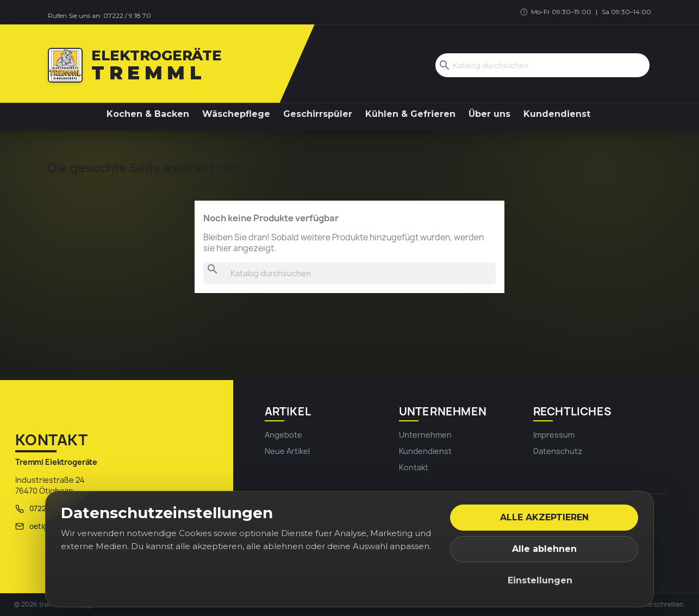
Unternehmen (425, 435)
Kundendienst (557, 114)
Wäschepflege (236, 114)
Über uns (489, 114)
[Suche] (542, 65)
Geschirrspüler (318, 114)
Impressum (554, 435)
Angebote (283, 435)
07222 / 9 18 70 (127, 15)
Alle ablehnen (544, 549)
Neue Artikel (287, 451)
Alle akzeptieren (544, 517)
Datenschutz (558, 451)
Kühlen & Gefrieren (410, 114)
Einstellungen (540, 580)
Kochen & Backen (148, 114)
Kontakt (414, 467)
